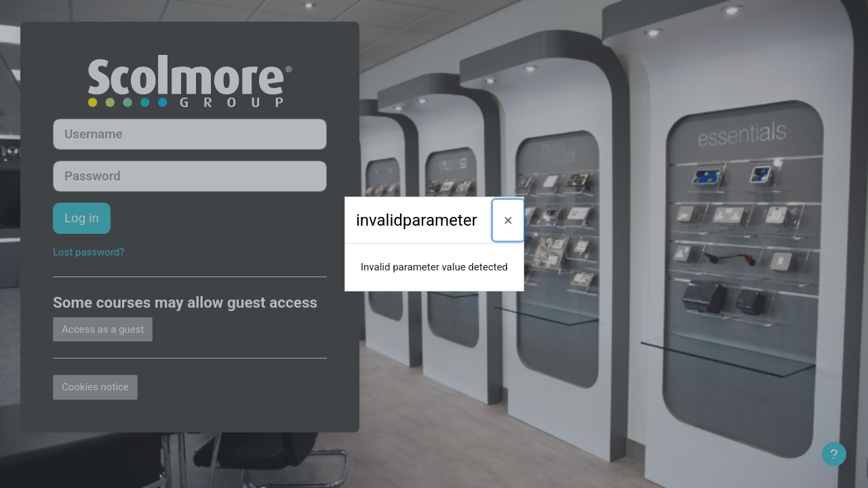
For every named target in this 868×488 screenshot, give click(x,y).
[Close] (508, 220)
